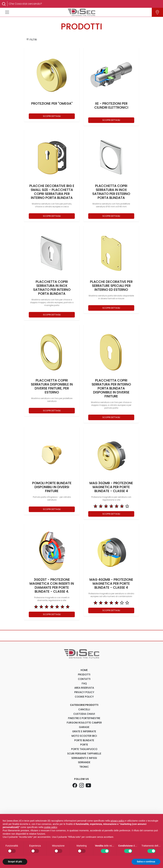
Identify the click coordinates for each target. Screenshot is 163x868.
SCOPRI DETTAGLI (52, 116)
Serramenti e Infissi (84, 758)
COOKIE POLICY (84, 697)
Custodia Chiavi (84, 714)
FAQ (84, 683)
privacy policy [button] (118, 821)
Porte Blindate (84, 740)
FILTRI (32, 40)
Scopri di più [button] (15, 862)
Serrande (84, 762)
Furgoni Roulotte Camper (84, 723)
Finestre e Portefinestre (84, 718)
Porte (84, 745)
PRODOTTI (84, 675)
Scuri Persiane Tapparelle (84, 754)
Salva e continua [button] (146, 862)
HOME (84, 670)
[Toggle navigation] (7, 12)
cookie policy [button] (50, 827)
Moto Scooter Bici (84, 736)
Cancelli (84, 709)
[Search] (83, 4)
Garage (84, 727)
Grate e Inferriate (84, 731)
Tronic (84, 767)
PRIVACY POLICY (84, 692)
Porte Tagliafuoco (84, 749)
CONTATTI (84, 679)
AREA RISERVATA (84, 688)
